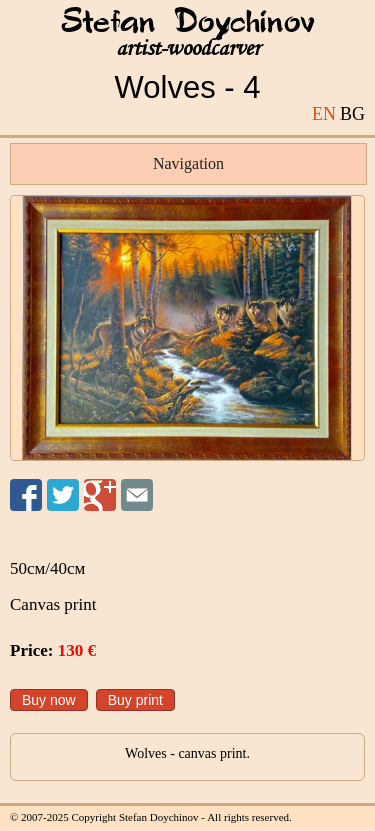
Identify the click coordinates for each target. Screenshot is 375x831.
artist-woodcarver (188, 48)
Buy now (49, 700)
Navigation (188, 163)
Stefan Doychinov (188, 23)
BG (352, 114)
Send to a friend (137, 495)
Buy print (135, 700)
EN (324, 114)
